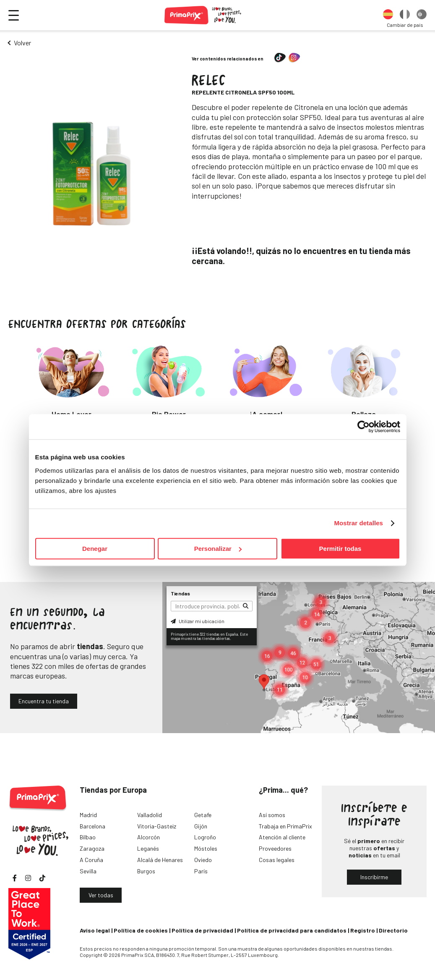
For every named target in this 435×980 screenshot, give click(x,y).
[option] (388, 15)
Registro (363, 930)
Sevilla (88, 871)
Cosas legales (277, 860)
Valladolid (150, 815)
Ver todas (101, 895)
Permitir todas (340, 549)
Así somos (272, 815)
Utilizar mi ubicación (198, 621)
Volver (22, 43)
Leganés (148, 848)
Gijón (201, 826)
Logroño (205, 837)
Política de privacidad (202, 930)
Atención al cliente (282, 837)
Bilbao (88, 837)
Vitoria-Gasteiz (157, 826)
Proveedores (275, 848)
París (201, 871)
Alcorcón (148, 837)
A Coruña (91, 860)
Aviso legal (95, 930)
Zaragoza (92, 848)
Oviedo (203, 860)
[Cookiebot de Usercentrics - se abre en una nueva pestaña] (363, 427)
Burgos (146, 871)
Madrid (88, 815)
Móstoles (206, 848)
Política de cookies (141, 930)
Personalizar (218, 549)
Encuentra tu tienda (44, 701)
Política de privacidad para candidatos (292, 930)
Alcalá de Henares (160, 860)
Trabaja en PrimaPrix (285, 826)
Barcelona (92, 826)
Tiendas (180, 593)
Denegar (95, 549)
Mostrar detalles (358, 523)
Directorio (393, 930)
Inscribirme (374, 877)
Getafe (203, 815)
